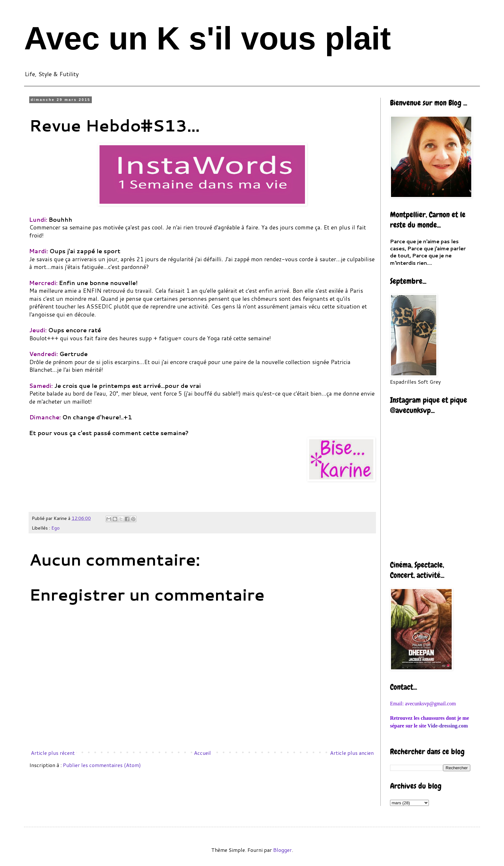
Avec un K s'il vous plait (208, 38)
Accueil (202, 753)
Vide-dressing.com (448, 726)
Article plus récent (53, 753)
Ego (56, 528)
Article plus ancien (352, 753)
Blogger (282, 850)
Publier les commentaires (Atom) (102, 765)
